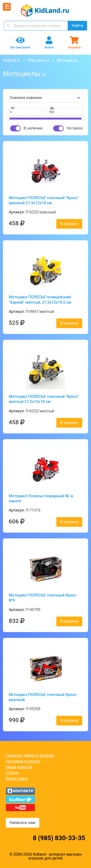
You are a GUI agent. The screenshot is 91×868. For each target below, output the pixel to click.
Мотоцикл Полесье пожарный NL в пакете (41, 498)
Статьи (12, 773)
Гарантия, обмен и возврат (30, 755)
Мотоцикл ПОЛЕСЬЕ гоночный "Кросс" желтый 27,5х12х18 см (44, 399)
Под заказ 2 (38, 60)
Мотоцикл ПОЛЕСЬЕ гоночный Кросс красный (43, 697)
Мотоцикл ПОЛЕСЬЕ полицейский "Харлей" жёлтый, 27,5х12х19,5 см (40, 300)
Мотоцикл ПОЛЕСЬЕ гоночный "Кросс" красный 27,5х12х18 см (44, 200)
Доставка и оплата (23, 761)
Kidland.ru (12, 60)
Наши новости (19, 767)
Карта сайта (17, 779)
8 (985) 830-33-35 (59, 838)
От (13, 108)
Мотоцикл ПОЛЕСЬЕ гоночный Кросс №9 (43, 598)
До (52, 108)
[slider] (8, 119)
